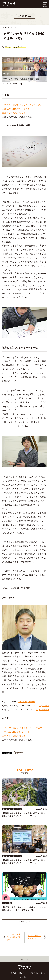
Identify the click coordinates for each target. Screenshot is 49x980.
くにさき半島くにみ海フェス (35, 937)
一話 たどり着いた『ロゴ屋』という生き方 (22, 105)
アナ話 (8, 47)
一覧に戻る (25, 921)
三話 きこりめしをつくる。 (15, 113)
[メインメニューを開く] (45, 4)
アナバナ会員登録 (9, 973)
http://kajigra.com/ (27, 702)
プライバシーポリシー (38, 973)
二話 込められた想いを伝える (16, 109)
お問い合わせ (23, 973)
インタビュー (20, 47)
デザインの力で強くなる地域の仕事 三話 (14, 937)
